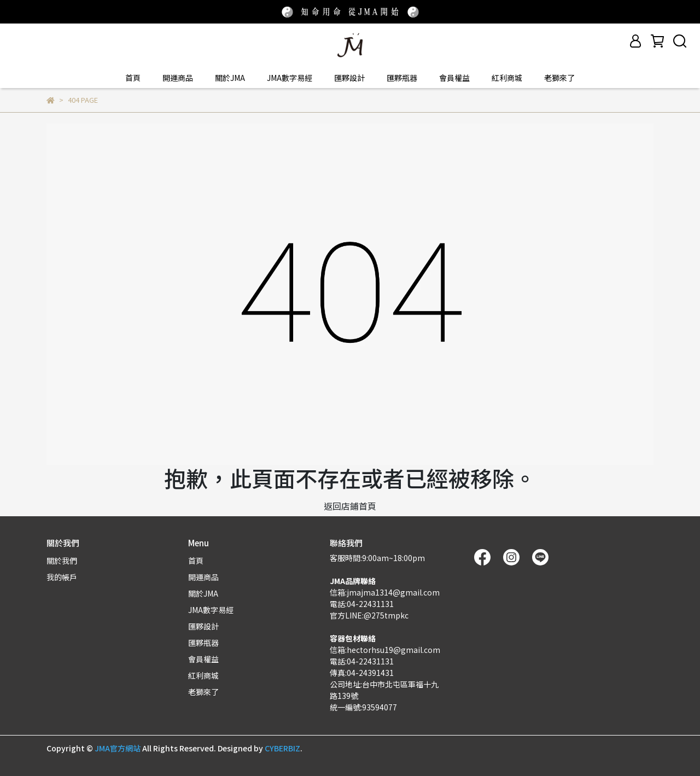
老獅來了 (559, 78)
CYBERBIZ (282, 748)
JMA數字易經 (290, 78)
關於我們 (62, 561)
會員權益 (454, 78)
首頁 (133, 78)
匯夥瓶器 (402, 78)
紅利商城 (507, 78)
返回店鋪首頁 (350, 506)
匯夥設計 (349, 78)
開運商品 (178, 78)
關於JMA (230, 78)
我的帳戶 (62, 577)
